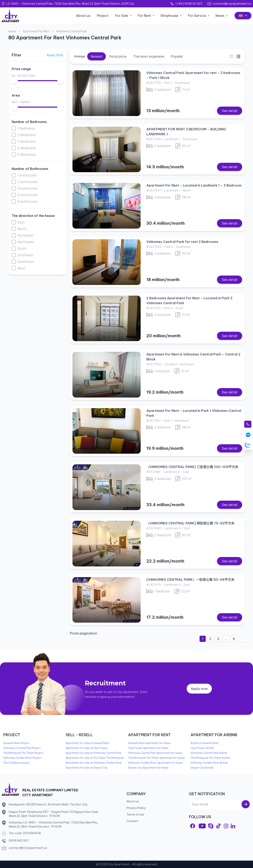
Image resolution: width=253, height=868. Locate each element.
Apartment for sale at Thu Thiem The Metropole (95, 758)
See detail (230, 111)
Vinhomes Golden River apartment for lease (155, 763)
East (21, 222)
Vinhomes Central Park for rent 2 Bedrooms (182, 242)
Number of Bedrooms (29, 122)
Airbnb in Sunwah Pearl (205, 743)
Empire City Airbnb (202, 768)
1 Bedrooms (26, 128)
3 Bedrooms (27, 141)
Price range (21, 69)
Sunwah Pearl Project (16, 743)
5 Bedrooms (27, 155)
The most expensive (149, 56)
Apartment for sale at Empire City (87, 768)
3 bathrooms (27, 188)
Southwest (26, 262)
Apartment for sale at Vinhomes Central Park (93, 753)
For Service (197, 16)
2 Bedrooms (27, 135)
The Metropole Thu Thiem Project (23, 753)
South (22, 248)
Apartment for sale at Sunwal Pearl (87, 743)
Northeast (25, 235)
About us (83, 16)
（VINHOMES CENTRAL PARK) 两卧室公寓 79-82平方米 (190, 523)
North (22, 229)
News (220, 16)
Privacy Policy (136, 808)
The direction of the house (33, 216)
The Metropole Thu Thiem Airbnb (210, 758)
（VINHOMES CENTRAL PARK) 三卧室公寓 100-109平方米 (192, 467)
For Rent (144, 16)
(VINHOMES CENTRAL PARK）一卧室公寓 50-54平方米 (190, 580)
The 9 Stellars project (17, 763)
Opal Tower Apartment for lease (148, 748)
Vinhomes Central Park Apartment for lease (155, 753)
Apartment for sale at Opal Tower (87, 748)
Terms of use (135, 814)
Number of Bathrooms (30, 169)
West (21, 268)
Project (103, 16)
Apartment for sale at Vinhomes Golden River (94, 763)
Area (16, 95)
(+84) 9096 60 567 (189, 4)
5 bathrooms (27, 202)
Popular (177, 56)
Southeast (25, 255)
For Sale (122, 16)
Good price (118, 56)
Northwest (26, 242)
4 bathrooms (28, 195)
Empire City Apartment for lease (148, 768)
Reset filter (55, 55)
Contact (132, 821)
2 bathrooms (27, 182)
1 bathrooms (27, 175)
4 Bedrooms (27, 148)
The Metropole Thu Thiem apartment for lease (156, 758)
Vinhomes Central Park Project (22, 748)
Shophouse (169, 16)
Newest (97, 56)
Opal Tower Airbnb (202, 748)
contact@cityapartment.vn (232, 4)
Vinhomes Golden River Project (22, 758)
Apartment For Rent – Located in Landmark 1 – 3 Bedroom (194, 185)
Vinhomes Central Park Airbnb (209, 753)
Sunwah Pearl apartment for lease (149, 743)
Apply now (199, 689)
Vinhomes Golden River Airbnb (209, 763)
